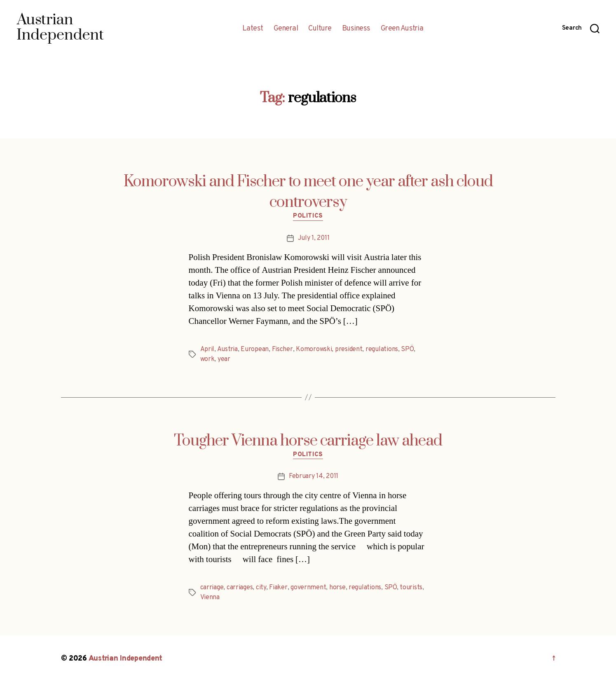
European (255, 349)
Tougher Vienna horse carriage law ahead (308, 441)
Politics (308, 216)
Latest (253, 29)
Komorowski (314, 349)
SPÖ (407, 349)
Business (356, 29)
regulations (382, 349)
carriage (212, 588)
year (224, 359)
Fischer (282, 349)
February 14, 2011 (314, 476)
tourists (411, 588)
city (261, 588)
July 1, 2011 (314, 238)
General (286, 29)
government (308, 588)
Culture (320, 29)
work (207, 359)
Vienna (210, 598)
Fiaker (278, 588)
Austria (227, 349)
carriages (240, 588)
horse (337, 588)
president (349, 349)
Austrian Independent (126, 659)
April (207, 349)
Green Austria (402, 29)
